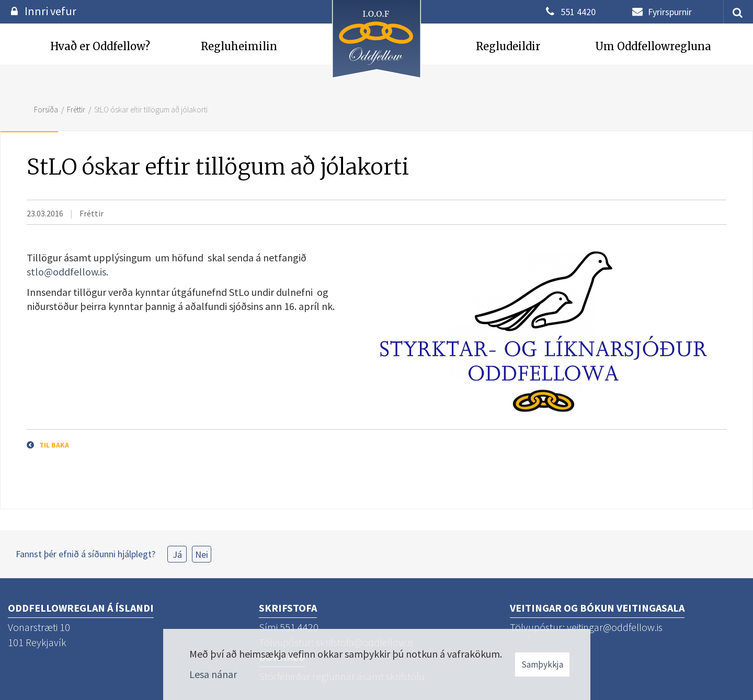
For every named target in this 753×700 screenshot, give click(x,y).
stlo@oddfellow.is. (67, 272)
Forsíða (46, 110)
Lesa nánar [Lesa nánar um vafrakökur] (213, 674)
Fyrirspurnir (670, 12)
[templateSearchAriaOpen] (734, 12)
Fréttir (76, 110)
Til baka (54, 445)
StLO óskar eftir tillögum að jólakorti (151, 110)
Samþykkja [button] (542, 664)
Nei (202, 554)
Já (177, 554)
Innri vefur (50, 11)
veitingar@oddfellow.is (615, 627)
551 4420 (578, 12)
